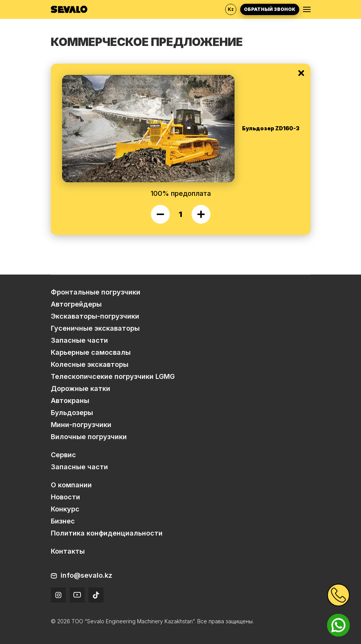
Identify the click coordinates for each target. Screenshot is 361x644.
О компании (71, 485)
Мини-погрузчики (81, 425)
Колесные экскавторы (90, 364)
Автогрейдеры (76, 304)
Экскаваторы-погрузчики (95, 316)
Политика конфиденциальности (107, 533)
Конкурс (65, 509)
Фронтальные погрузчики (96, 292)
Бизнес (63, 521)
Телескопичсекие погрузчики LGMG (113, 376)
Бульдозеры (72, 413)
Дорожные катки (81, 388)
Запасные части (79, 340)
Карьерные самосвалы (91, 352)
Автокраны (70, 401)
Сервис (63, 455)
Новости (65, 497)
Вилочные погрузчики (89, 437)
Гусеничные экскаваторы (95, 328)
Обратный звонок (270, 9)
